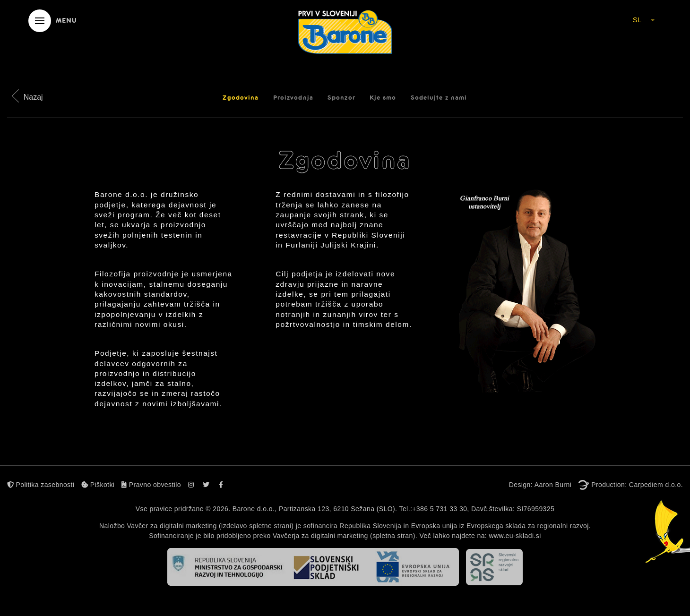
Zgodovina (241, 98)
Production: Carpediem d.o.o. (637, 485)
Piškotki (98, 485)
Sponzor (341, 98)
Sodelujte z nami (439, 98)
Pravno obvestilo (151, 485)
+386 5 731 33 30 (440, 509)
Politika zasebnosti (41, 485)
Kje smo (383, 98)
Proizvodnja (293, 98)
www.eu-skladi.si (515, 536)
